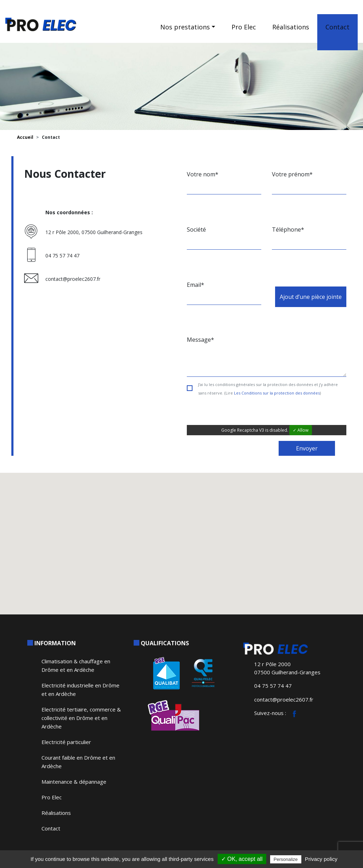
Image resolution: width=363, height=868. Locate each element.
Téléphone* (288, 229)
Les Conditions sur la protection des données (277, 393)
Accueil (25, 137)
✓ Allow (301, 430)
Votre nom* (203, 174)
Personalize (286, 859)
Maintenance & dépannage (74, 782)
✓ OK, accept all (242, 859)
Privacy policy (321, 859)
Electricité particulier (66, 742)
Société (196, 229)
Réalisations (291, 27)
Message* (200, 340)
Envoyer (307, 448)
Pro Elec (244, 27)
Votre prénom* (292, 174)
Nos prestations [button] (185, 27)
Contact (337, 27)
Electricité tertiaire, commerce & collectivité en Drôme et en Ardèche (81, 718)
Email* (196, 285)
